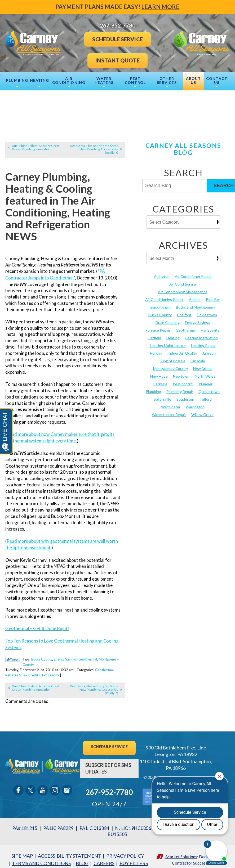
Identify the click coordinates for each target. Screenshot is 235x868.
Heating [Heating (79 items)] (173, 335)
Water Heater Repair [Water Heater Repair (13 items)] (169, 409)
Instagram (55, 785)
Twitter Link (13, 657)
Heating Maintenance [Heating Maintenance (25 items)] (168, 343)
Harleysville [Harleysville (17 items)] (210, 328)
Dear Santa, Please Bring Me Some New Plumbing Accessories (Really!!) (94, 149)
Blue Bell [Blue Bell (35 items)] (213, 299)
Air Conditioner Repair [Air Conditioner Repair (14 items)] (193, 277)
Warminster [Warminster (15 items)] (171, 402)
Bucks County (42, 657)
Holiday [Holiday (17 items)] (156, 350)
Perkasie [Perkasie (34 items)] (160, 380)
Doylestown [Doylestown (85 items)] (207, 313)
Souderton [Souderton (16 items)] (185, 394)
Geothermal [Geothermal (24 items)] (186, 328)
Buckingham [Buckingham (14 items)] (161, 306)
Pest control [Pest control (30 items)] (183, 380)
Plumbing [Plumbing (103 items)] (153, 387)
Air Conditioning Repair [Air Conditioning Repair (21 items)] (164, 299)
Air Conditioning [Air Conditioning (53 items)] (183, 284)
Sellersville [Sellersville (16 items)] (162, 394)
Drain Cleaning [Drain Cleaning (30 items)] (168, 321)
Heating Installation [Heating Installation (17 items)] (201, 335)
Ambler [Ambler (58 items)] (195, 299)
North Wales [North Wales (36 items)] (205, 372)
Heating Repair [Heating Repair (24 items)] (203, 343)
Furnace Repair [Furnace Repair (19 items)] (158, 328)
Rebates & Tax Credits (23, 671)
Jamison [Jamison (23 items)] (209, 350)
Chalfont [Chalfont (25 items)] (184, 313)
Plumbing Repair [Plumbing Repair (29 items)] (180, 387)
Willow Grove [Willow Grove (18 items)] (202, 409)
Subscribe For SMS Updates (108, 764)
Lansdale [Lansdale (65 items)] (198, 357)
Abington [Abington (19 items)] (162, 277)
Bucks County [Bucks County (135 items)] (160, 313)
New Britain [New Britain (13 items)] (203, 365)
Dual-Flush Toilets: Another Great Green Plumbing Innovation (36, 147)
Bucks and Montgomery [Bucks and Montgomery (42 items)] (196, 306)
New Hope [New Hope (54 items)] (159, 372)
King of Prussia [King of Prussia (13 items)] (173, 357)
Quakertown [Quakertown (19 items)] (209, 387)
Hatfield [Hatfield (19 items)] (154, 335)
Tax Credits (50, 671)
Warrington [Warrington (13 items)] (195, 402)
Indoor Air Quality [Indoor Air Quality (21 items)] (182, 350)
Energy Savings (65, 657)
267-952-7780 (109, 787)
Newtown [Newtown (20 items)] (181, 372)
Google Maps (67, 785)
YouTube (43, 785)
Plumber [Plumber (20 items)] (206, 380)
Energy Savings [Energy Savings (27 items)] (198, 321)
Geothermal (88, 657)
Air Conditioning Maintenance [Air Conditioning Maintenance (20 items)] (183, 291)
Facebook (18, 785)
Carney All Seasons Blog (183, 149)
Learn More (161, 7)
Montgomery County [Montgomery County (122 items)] (170, 365)
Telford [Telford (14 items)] (206, 394)
